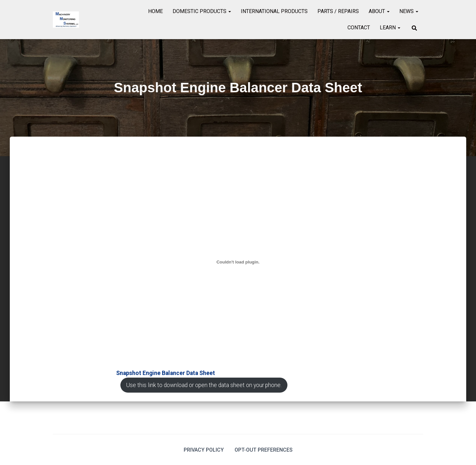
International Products (274, 11)
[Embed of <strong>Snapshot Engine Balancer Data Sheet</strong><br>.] (238, 262)
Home (155, 11)
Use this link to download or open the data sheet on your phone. (204, 385)
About (379, 11)
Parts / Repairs (338, 11)
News (409, 11)
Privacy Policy (204, 450)
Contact (359, 28)
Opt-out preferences (264, 450)
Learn (390, 28)
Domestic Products (202, 11)
